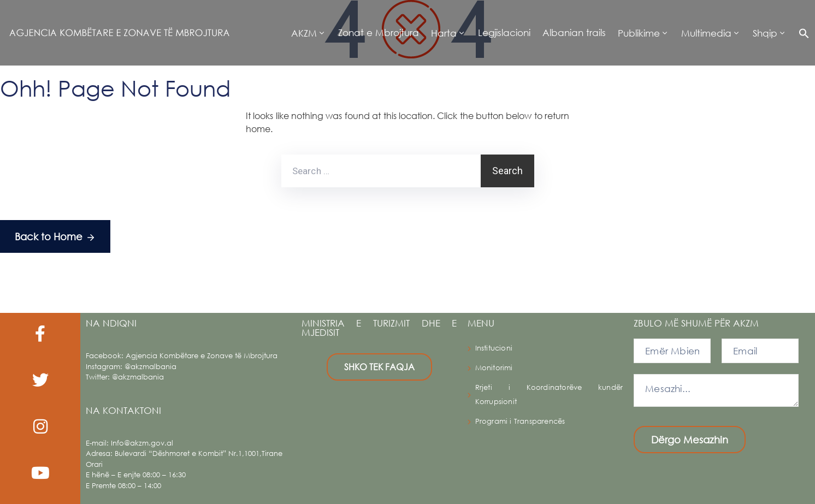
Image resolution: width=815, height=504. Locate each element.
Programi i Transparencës (520, 421)
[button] (801, 33)
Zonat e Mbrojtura (379, 32)
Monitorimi (494, 368)
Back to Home (55, 237)
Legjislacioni (504, 32)
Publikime (639, 33)
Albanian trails (574, 32)
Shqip (765, 33)
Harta (444, 33)
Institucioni (494, 348)
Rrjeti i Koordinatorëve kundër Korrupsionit (549, 395)
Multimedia (706, 33)
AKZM (304, 33)
